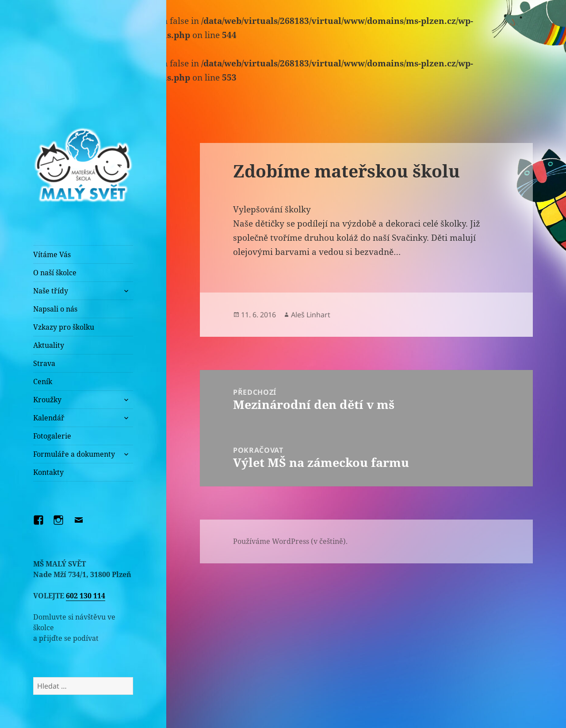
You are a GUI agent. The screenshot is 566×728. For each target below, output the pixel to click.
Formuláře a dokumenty (74, 454)
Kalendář (49, 418)
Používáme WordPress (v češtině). (290, 541)
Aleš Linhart (311, 315)
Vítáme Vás (52, 254)
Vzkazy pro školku (64, 327)
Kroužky (47, 400)
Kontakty (48, 472)
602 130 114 (86, 596)
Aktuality (49, 345)
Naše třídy (51, 291)
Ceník (43, 381)
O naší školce (55, 273)
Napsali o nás (55, 309)
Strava (44, 363)
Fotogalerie (52, 436)
